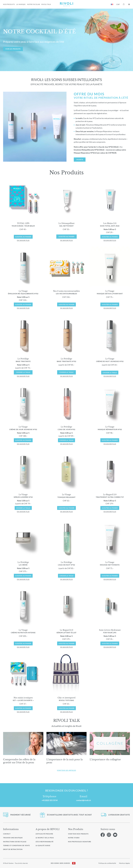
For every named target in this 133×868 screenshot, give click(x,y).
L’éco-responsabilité (45, 842)
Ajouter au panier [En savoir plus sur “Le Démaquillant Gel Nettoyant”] (66, 237)
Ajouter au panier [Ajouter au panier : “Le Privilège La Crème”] (23, 576)
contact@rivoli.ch (83, 800)
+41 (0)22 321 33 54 (50, 800)
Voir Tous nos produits (78, 834)
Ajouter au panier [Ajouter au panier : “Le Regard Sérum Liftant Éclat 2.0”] (67, 643)
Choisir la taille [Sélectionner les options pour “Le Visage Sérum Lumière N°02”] (23, 508)
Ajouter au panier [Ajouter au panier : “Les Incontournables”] (67, 304)
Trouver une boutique (13, 838)
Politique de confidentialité (107, 863)
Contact (7, 834)
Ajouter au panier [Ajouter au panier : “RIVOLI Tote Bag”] (67, 708)
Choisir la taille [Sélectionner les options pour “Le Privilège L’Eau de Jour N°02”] (67, 440)
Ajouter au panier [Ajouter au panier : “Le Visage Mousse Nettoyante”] (110, 576)
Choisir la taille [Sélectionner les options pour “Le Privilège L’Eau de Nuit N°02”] (67, 576)
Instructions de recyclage (15, 842)
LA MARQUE (21, 4)
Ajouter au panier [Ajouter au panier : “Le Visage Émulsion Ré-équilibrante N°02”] (23, 304)
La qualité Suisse (43, 845)
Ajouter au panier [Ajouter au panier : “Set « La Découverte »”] (23, 708)
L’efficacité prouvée (44, 834)
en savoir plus (23, 240)
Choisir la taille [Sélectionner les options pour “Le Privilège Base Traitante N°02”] (66, 372)
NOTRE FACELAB (34, 4)
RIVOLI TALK (46, 4)
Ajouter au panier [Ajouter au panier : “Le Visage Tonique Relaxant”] (67, 508)
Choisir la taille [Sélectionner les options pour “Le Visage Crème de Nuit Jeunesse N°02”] (110, 373)
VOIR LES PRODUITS (13, 49)
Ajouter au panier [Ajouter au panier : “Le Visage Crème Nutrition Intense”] (23, 643)
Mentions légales (124, 863)
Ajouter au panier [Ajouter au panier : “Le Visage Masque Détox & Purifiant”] (110, 304)
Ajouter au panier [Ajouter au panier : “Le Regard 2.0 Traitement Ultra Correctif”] (110, 508)
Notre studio (74, 838)
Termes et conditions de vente (16, 845)
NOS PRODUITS (9, 4)
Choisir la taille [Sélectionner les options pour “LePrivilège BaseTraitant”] (23, 372)
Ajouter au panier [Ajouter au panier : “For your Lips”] (110, 643)
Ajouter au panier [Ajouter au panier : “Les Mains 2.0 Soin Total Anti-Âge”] (110, 237)
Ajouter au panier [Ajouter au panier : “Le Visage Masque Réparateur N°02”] (110, 440)
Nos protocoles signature (80, 842)
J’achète (80, 159)
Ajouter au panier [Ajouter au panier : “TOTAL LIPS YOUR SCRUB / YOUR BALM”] (23, 237)
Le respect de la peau (45, 838)
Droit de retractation (13, 849)
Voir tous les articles (66, 770)
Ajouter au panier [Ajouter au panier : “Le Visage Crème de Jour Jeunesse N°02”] (23, 440)
